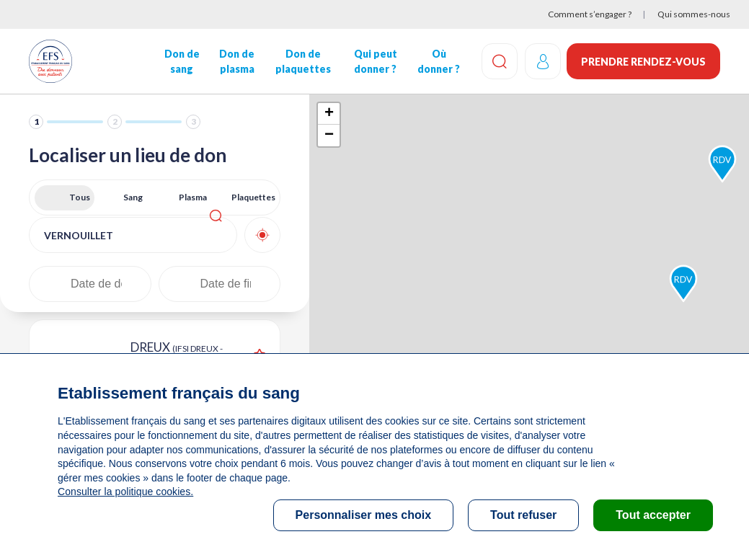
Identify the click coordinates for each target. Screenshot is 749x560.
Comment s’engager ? (590, 14)
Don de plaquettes (302, 61)
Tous (80, 197)
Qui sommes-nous (694, 14)
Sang (133, 197)
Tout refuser (523, 515)
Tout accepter (653, 515)
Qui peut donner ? (374, 61)
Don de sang (181, 61)
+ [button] (329, 114)
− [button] (329, 135)
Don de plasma (236, 61)
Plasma (193, 197)
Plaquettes (253, 197)
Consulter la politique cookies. (125, 492)
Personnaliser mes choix (364, 515)
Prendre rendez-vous (643, 62)
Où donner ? (437, 61)
